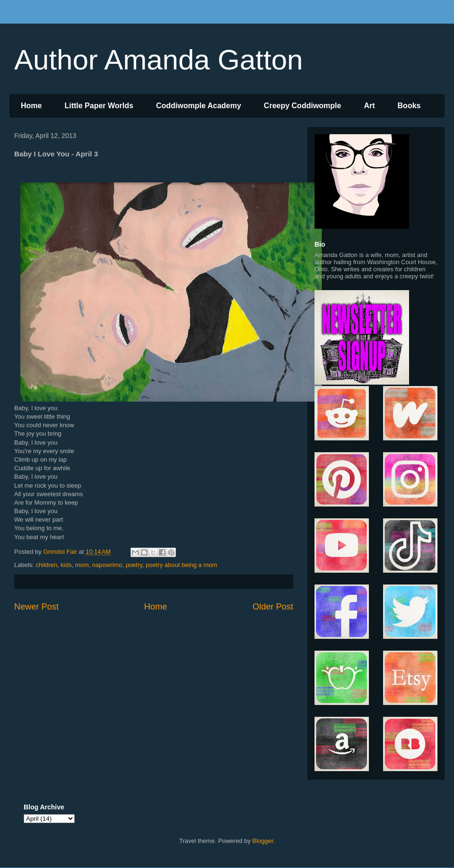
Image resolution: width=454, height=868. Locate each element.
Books (409, 106)
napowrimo (107, 565)
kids (66, 565)
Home (31, 106)
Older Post (273, 607)
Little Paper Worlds (99, 106)
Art (369, 106)
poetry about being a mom (181, 565)
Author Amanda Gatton (158, 60)
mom (82, 565)
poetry (134, 565)
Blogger (263, 841)
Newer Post (36, 607)
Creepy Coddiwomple (303, 106)
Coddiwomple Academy (199, 106)
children (47, 565)
